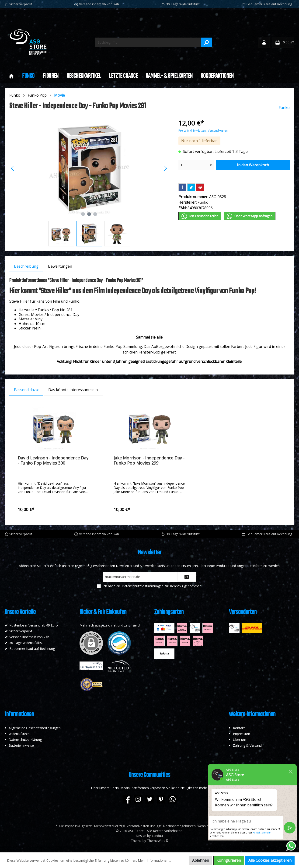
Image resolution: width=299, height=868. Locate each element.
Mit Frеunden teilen (200, 216)
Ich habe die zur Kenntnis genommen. (152, 586)
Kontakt (239, 728)
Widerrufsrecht (20, 734)
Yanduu (157, 836)
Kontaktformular (262, 833)
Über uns (240, 740)
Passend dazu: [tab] (26, 390)
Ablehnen (201, 860)
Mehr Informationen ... (155, 860)
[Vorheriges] (13, 168)
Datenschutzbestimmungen (143, 586)
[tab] (26, 266)
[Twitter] (150, 799)
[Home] (11, 76)
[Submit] (187, 577)
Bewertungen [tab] (60, 266)
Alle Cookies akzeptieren (270, 860)
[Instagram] (138, 799)
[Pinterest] (161, 799)
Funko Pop (37, 95)
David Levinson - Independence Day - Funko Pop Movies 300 (53, 460)
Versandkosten (138, 826)
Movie (59, 95)
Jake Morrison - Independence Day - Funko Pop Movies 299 (149, 460)
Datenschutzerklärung (25, 740)
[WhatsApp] (172, 799)
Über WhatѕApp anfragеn (250, 216)
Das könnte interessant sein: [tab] (73, 390)
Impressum (242, 734)
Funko (15, 95)
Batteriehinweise (21, 745)
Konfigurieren (229, 860)
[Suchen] (206, 42)
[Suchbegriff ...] (148, 42)
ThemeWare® (158, 841)
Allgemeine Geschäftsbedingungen (35, 728)
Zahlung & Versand (247, 745)
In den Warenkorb (253, 165)
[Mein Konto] (264, 42)
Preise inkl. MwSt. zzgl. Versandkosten (203, 131)
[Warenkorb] (283, 42)
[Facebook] (127, 799)
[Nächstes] (165, 168)
